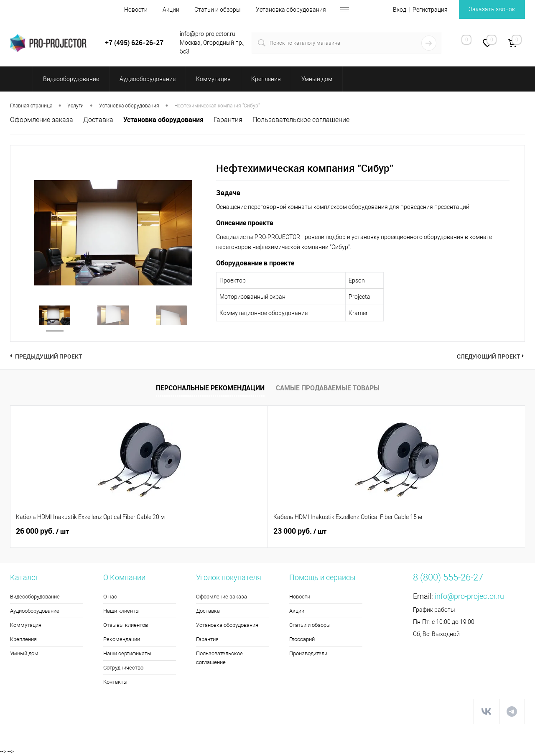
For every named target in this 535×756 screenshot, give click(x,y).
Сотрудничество (123, 668)
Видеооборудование (35, 597)
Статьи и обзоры (218, 10)
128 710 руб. (431, 531)
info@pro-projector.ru (469, 596)
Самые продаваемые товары (328, 388)
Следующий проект (488, 356)
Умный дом (24, 653)
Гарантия (228, 120)
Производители (308, 653)
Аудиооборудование (35, 611)
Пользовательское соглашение (301, 120)
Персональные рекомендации (210, 388)
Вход (400, 10)
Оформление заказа (42, 120)
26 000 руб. (42, 531)
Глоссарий (302, 639)
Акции (171, 10)
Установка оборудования (291, 10)
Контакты (115, 682)
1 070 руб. (298, 531)
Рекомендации (122, 639)
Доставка (98, 120)
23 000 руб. (171, 531)
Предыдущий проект (48, 356)
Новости (136, 10)
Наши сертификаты (127, 653)
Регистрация (430, 10)
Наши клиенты (121, 611)
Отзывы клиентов (126, 625)
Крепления (23, 639)
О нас (110, 597)
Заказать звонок (492, 9)
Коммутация (26, 625)
